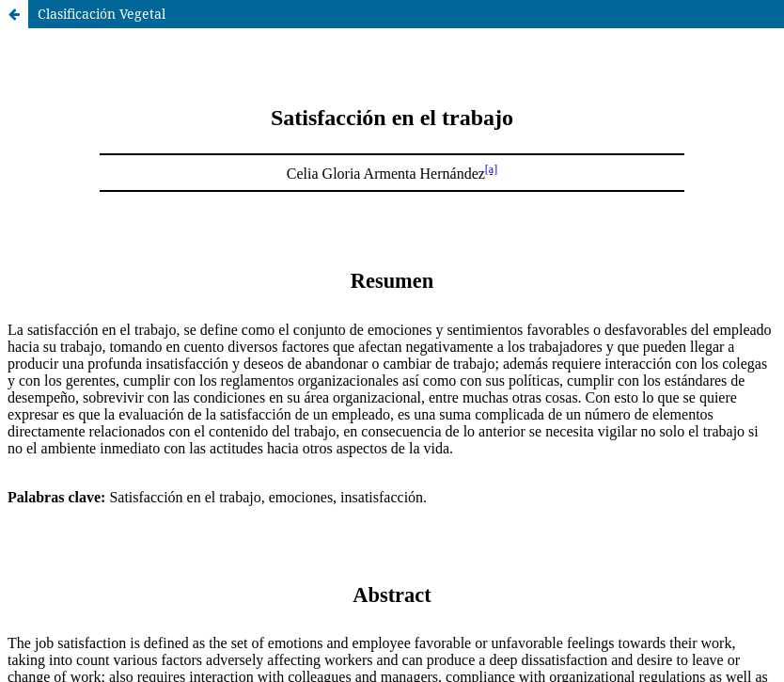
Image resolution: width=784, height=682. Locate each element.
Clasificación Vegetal (102, 14)
